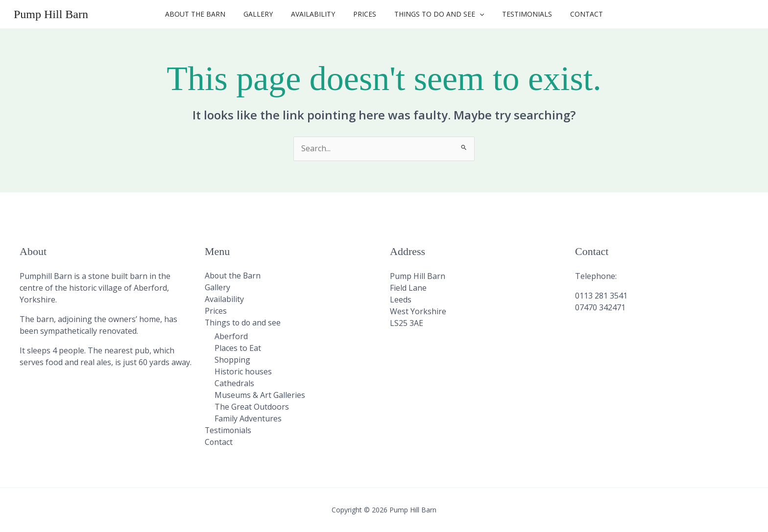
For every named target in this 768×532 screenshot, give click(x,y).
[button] (475, 14)
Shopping (232, 360)
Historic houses (243, 372)
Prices (365, 14)
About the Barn (208, 14)
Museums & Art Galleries (260, 395)
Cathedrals (234, 384)
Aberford (231, 337)
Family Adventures (248, 419)
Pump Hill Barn (51, 14)
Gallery (267, 14)
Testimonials (518, 14)
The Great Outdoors (252, 407)
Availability (317, 14)
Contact (573, 14)
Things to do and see (435, 14)
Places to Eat (238, 348)
